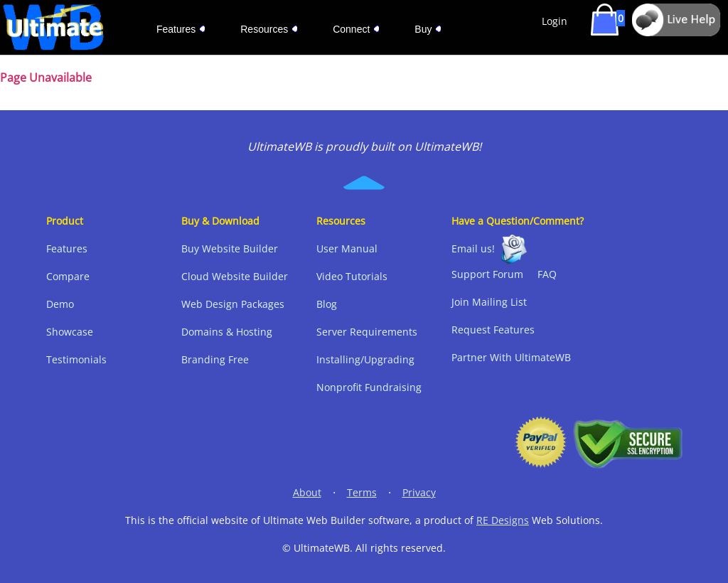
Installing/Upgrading (365, 359)
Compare (68, 276)
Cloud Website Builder (235, 276)
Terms (362, 492)
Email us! (473, 248)
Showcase (70, 332)
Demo (60, 304)
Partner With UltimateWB (511, 357)
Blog (327, 304)
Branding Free (215, 359)
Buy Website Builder (230, 248)
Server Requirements (367, 332)
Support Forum (487, 274)
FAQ (547, 274)
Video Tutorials (352, 276)
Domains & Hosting (227, 332)
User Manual (347, 248)
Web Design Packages (233, 304)
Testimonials (76, 359)
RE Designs (503, 520)
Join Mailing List (489, 302)
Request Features (493, 330)
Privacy (419, 492)
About (307, 492)
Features (67, 248)
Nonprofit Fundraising (369, 387)
